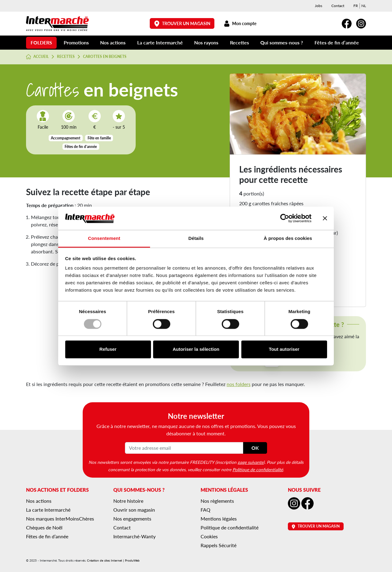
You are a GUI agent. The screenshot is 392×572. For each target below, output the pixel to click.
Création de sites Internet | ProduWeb (113, 560)
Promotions (76, 42)
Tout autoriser (284, 349)
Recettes (239, 42)
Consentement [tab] (104, 239)
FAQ (205, 510)
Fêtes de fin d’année (337, 42)
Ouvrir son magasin (134, 510)
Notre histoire (128, 501)
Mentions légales (219, 519)
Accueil (37, 57)
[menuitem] (356, 6)
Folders (41, 42)
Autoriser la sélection (196, 349)
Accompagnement (66, 138)
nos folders (239, 384)
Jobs (318, 6)
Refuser (108, 349)
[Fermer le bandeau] (325, 218)
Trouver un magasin (182, 23)
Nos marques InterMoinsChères (60, 519)
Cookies (209, 536)
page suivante (251, 462)
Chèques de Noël (44, 527)
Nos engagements (132, 519)
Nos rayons (206, 42)
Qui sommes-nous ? (282, 42)
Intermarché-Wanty (134, 536)
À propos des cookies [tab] (288, 239)
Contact (338, 6)
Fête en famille (99, 138)
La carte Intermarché (160, 42)
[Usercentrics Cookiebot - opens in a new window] (285, 218)
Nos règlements (217, 501)
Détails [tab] (196, 239)
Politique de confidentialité (258, 469)
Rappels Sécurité (219, 545)
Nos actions (113, 42)
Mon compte (240, 23)
